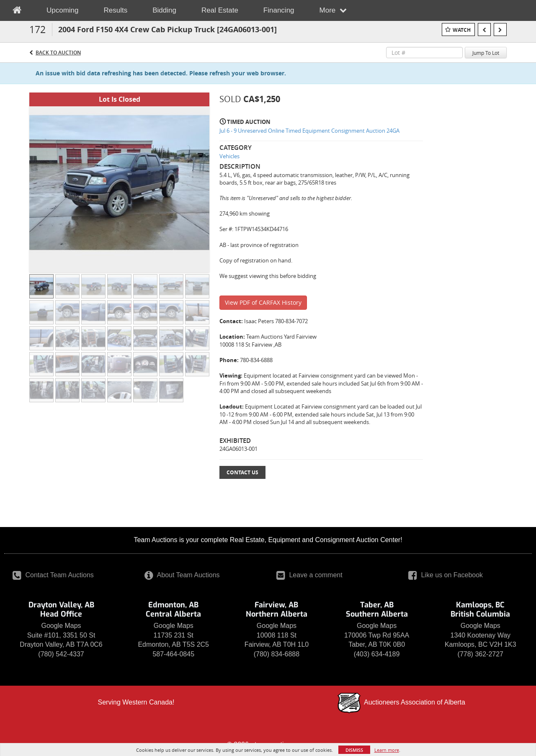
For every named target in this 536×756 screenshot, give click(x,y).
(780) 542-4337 (61, 654)
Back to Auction (58, 53)
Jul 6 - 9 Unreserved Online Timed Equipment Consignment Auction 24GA (309, 131)
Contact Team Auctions (53, 575)
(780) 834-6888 (277, 654)
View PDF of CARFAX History (263, 302)
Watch (462, 30)
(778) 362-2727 (481, 654)
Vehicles (229, 156)
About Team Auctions (182, 575)
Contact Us (242, 472)
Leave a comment (309, 575)
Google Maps (61, 626)
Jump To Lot (486, 53)
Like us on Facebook (446, 575)
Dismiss (354, 750)
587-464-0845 (173, 654)
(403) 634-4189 (377, 654)
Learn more (387, 750)
